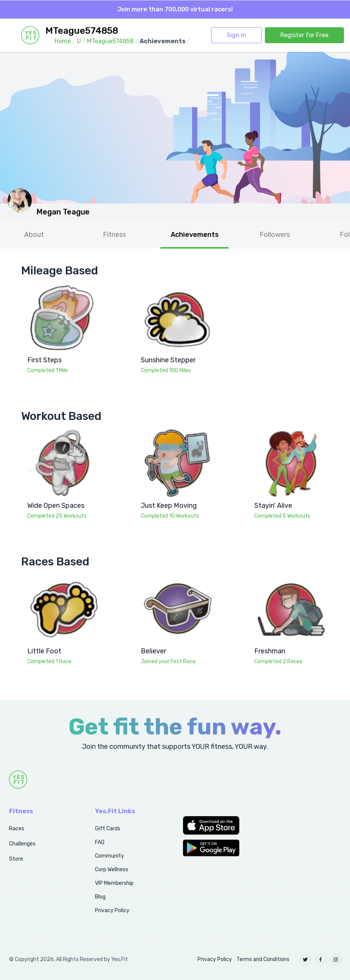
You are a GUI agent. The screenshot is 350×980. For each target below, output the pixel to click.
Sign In (236, 35)
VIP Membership (114, 883)
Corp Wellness (112, 870)
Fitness (114, 235)
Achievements (195, 235)
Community (110, 856)
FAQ (100, 842)
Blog (100, 897)
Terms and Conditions (263, 959)
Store (16, 859)
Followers (275, 235)
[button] (219, 825)
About (34, 235)
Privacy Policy (112, 910)
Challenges (22, 844)
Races (17, 829)
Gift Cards (108, 829)
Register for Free (304, 35)
